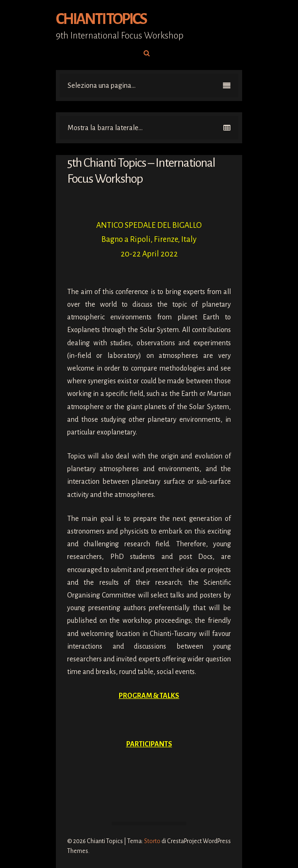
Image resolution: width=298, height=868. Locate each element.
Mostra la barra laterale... (149, 128)
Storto (152, 841)
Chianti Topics (101, 19)
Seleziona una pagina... (149, 85)
